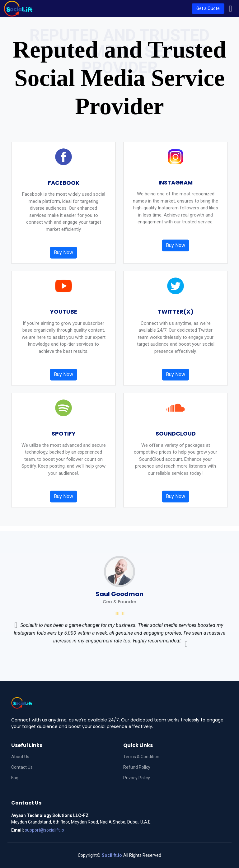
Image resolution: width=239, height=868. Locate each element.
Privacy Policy (137, 778)
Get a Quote (208, 8)
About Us (20, 757)
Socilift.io (112, 855)
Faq (15, 778)
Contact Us (22, 767)
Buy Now (63, 252)
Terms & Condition (141, 757)
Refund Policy (137, 767)
